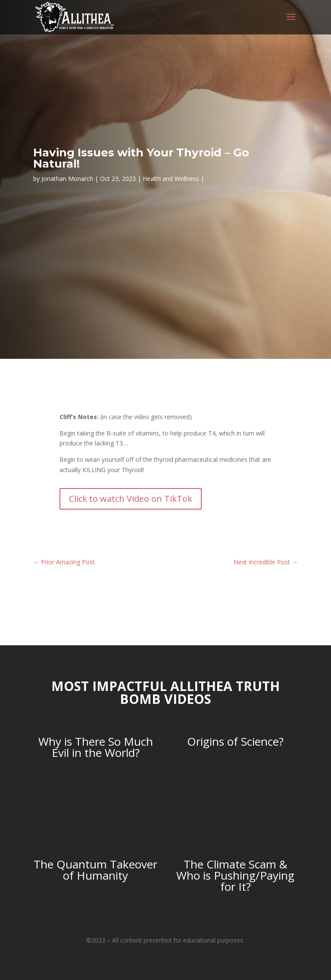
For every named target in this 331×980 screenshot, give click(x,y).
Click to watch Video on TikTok (131, 499)
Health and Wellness (171, 179)
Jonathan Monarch (67, 179)
